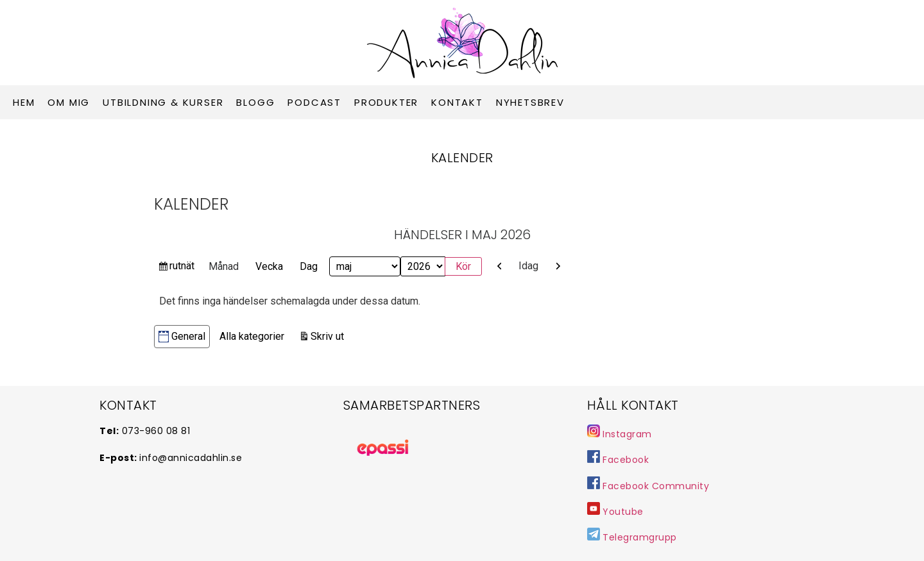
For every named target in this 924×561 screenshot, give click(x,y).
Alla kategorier (252, 336)
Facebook (618, 460)
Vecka (269, 266)
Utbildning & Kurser (163, 102)
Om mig (69, 102)
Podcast (314, 102)
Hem (24, 102)
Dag (309, 266)
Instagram (620, 434)
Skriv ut (329, 335)
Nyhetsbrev (530, 102)
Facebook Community (648, 486)
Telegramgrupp (632, 537)
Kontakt (457, 102)
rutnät (182, 267)
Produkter (386, 102)
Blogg (255, 102)
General (182, 336)
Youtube (623, 512)
